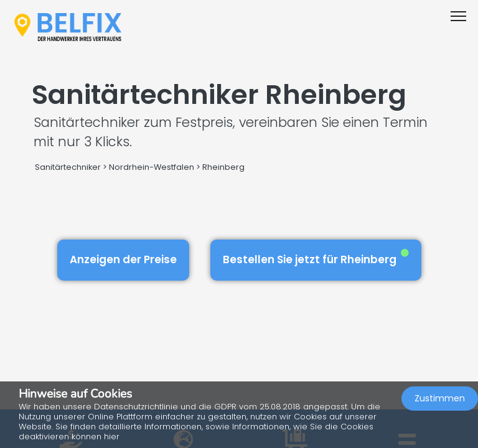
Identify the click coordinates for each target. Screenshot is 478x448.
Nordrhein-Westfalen (152, 167)
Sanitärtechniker (68, 167)
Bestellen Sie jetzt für (316, 258)
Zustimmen (440, 398)
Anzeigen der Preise (123, 259)
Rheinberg (223, 167)
